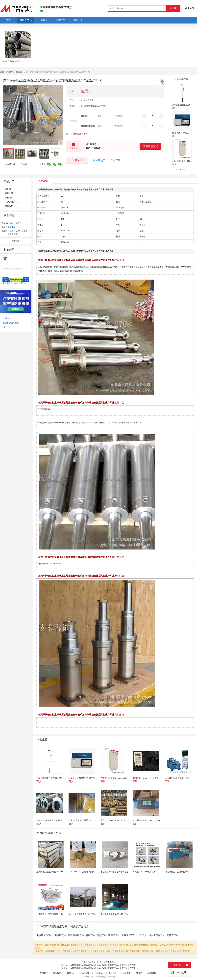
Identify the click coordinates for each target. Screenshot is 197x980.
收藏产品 (9, 164)
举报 (24, 164)
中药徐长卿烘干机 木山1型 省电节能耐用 (119, 914)
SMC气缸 (142, 935)
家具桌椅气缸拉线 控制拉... (14, 283)
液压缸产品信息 (88, 962)
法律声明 (126, 973)
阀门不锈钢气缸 (76, 935)
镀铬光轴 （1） (12, 193)
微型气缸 (102, 935)
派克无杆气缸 (128, 935)
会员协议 (113, 973)
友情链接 (152, 973)
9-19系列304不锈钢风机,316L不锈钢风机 (150, 872)
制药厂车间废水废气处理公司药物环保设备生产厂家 (91, 914)
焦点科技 (102, 977)
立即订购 (115, 160)
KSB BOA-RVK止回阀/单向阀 (81, 872)
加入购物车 (99, 160)
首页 (2, 72)
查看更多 (16, 241)
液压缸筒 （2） (12, 206)
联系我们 (57, 973)
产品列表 (10, 72)
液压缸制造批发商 (108, 962)
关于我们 (43, 973)
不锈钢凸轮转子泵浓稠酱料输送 (115, 872)
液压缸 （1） (11, 189)
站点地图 (85, 973)
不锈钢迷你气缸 (45, 935)
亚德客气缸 (172, 935)
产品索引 (7, 318)
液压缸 (19, 72)
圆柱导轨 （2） (12, 198)
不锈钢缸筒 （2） (13, 202)
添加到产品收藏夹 (11, 323)
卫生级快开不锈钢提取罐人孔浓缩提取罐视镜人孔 (58, 914)
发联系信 (77, 160)
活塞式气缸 (114, 935)
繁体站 (139, 973)
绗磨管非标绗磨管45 (12, 61)
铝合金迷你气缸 (157, 935)
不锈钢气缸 (60, 935)
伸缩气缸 (91, 935)
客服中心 (71, 973)
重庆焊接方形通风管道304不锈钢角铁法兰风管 (57, 872)
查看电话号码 (150, 146)
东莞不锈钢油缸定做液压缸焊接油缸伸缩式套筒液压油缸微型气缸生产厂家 (103, 965)
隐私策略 (99, 973)
